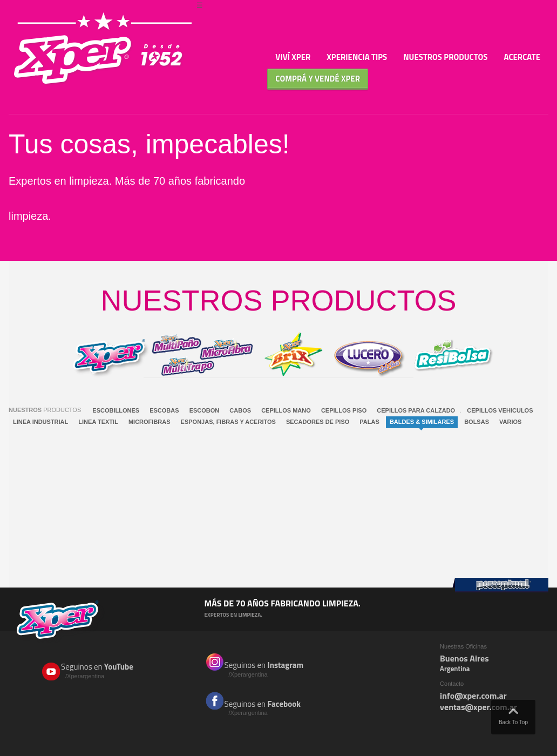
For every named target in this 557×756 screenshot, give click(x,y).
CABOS (240, 410)
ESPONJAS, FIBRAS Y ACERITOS (228, 422)
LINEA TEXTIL (98, 422)
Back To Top (513, 714)
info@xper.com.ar (473, 696)
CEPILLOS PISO (344, 410)
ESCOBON (205, 410)
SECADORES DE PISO (318, 422)
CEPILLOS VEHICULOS (500, 410)
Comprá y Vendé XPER (318, 79)
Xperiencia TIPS (357, 57)
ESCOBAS (164, 410)
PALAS (369, 422)
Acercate (522, 57)
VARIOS (510, 422)
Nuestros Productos (445, 57)
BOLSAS (477, 422)
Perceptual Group (500, 585)
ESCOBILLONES (116, 410)
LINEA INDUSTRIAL (40, 422)
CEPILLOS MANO (286, 410)
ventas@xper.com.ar (478, 707)
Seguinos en (105, 671)
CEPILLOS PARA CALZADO (416, 410)
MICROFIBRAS (150, 422)
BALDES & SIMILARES (422, 422)
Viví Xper (293, 57)
